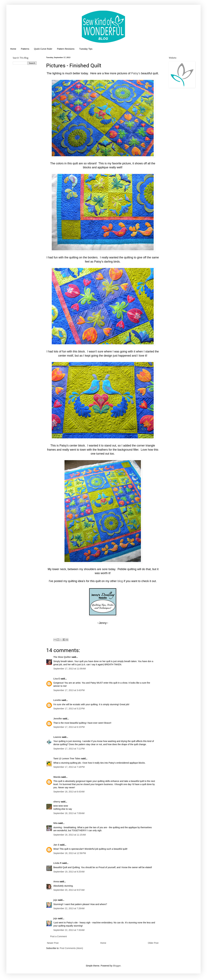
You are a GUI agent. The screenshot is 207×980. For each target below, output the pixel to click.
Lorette (57, 700)
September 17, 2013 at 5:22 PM (69, 709)
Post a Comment (58, 936)
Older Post (153, 943)
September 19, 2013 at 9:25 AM (69, 872)
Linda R (57, 863)
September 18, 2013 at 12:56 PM (70, 853)
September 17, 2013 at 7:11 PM (69, 749)
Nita (55, 823)
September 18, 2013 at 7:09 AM (69, 813)
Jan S (56, 845)
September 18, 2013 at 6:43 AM (69, 792)
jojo (55, 900)
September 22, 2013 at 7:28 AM (69, 908)
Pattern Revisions (66, 49)
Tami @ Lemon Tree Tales (67, 759)
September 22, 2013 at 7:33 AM (69, 930)
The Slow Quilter (62, 657)
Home (13, 49)
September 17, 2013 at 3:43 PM (69, 690)
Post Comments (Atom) (71, 948)
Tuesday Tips (86, 49)
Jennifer (58, 719)
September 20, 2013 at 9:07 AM (69, 890)
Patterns (25, 49)
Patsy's (136, 73)
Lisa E (57, 679)
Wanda (57, 777)
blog (120, 581)
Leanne (57, 737)
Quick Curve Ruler (43, 49)
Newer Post (53, 943)
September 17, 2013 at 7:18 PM (69, 767)
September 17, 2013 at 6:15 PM (69, 727)
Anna (56, 882)
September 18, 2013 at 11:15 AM (70, 835)
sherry (57, 802)
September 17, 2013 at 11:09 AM (70, 669)
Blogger (117, 966)
